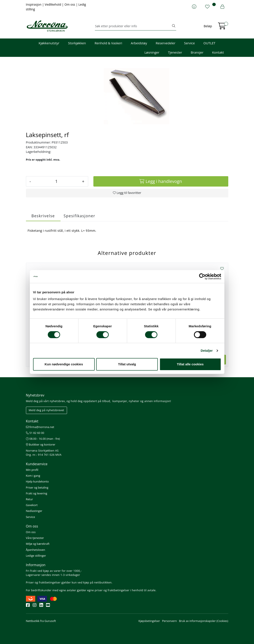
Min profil (32, 470)
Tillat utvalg (127, 364)
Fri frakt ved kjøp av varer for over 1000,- (54, 571)
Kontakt (218, 52)
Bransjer (197, 52)
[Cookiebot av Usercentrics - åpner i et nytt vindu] (202, 276)
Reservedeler (165, 43)
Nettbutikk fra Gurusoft (41, 621)
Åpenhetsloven (36, 550)
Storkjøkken (77, 43)
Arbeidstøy (139, 43)
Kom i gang (33, 476)
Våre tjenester (35, 538)
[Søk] (133, 26)
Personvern (169, 621)
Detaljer (207, 351)
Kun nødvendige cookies (64, 364)
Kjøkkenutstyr (49, 43)
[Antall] (56, 181)
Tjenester (175, 52)
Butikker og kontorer (41, 444)
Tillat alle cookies (190, 364)
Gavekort (32, 505)
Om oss (70, 4)
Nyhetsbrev (35, 395)
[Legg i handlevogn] (161, 181)
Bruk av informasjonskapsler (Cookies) (204, 621)
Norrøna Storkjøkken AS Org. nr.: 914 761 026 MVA (44, 453)
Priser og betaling (37, 487)
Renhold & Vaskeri (108, 43)
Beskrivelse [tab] (43, 216)
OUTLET (209, 43)
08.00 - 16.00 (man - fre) (43, 439)
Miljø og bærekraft (38, 544)
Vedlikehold (53, 4)
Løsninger (152, 52)
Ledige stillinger (36, 556)
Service (189, 43)
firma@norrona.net (40, 427)
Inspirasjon (34, 4)
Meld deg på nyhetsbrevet (47, 410)
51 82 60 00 (35, 433)
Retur (30, 499)
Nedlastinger (34, 511)
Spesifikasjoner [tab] (79, 216)
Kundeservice (37, 464)
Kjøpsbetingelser (149, 621)
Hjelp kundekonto (37, 481)
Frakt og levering (37, 493)
